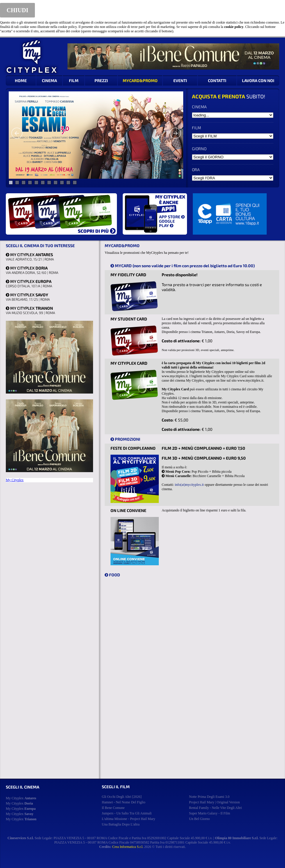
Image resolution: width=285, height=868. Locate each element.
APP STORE (172, 217)
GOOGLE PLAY (167, 223)
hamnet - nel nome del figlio (124, 802)
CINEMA (49, 80)
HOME (21, 80)
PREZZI (101, 80)
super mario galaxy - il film (210, 813)
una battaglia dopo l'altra (121, 824)
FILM (74, 80)
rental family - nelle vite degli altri (215, 808)
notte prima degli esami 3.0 (209, 797)
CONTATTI (217, 80)
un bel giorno (199, 819)
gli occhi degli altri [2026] (122, 797)
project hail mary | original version (214, 802)
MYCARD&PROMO (140, 80)
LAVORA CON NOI (258, 80)
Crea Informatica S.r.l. (128, 847)
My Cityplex (15, 480)
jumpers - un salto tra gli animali (127, 813)
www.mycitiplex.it (175, 376)
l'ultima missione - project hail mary (129, 819)
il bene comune (113, 808)
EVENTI (180, 80)
